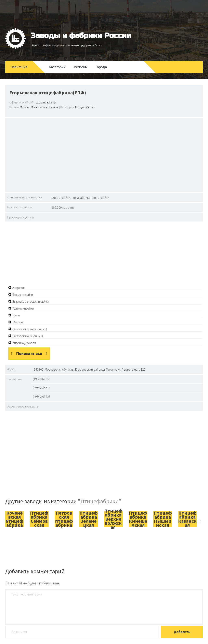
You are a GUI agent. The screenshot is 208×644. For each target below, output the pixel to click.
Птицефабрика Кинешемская (138, 519)
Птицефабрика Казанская (187, 519)
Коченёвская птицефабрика (14, 519)
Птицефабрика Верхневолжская (113, 519)
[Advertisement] (104, 154)
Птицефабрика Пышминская (163, 519)
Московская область (45, 107)
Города (101, 67)
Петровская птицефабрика (64, 519)
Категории (57, 67)
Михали (25, 107)
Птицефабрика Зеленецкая (89, 519)
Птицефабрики (85, 107)
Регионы (81, 67)
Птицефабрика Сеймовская (39, 519)
